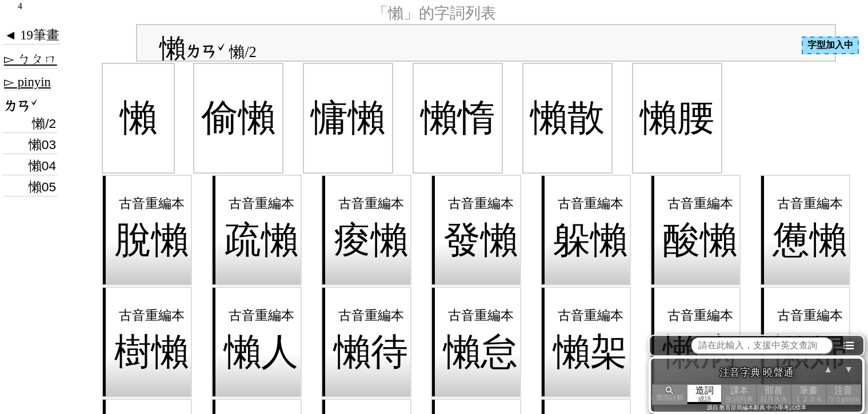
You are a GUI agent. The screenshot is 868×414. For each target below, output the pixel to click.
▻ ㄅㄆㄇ (31, 59)
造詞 (705, 394)
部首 (774, 394)
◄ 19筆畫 (32, 35)
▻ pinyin (27, 82)
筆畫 (809, 394)
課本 (739, 394)
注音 (844, 394)
